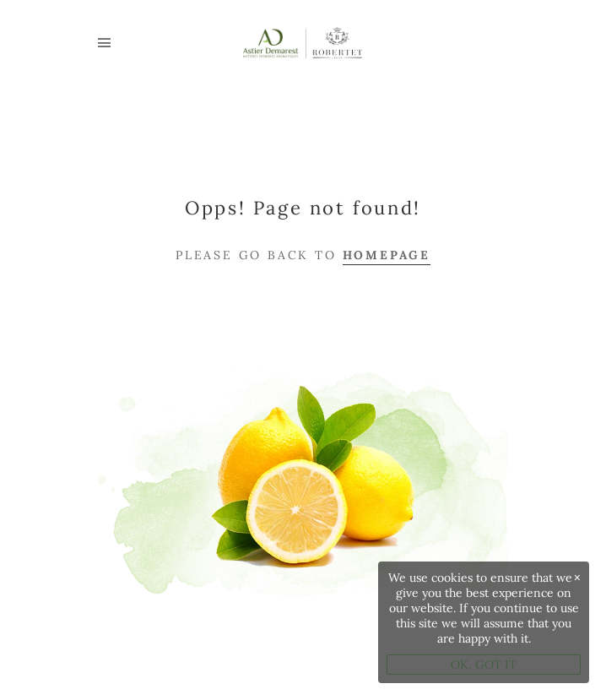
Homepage (387, 255)
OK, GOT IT (484, 665)
